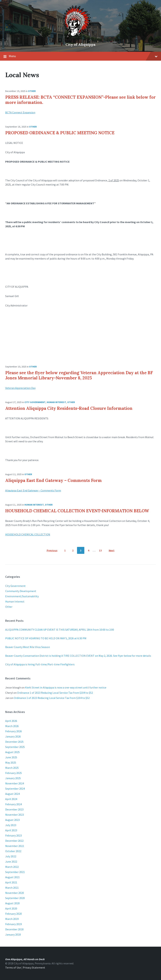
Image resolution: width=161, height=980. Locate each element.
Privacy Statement (34, 967)
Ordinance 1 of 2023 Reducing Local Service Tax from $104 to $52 (55, 693)
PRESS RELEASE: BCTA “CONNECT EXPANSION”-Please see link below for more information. (80, 100)
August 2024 (12, 794)
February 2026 (14, 731)
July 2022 (11, 856)
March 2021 (12, 888)
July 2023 (11, 825)
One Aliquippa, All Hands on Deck (25, 959)
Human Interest (56, 402)
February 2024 (14, 804)
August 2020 (12, 903)
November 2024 (15, 783)
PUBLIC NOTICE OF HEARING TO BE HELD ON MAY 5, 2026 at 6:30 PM (46, 638)
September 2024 (15, 789)
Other (32, 91)
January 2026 (13, 736)
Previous (52, 550)
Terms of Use (13, 967)
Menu (83, 56)
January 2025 (13, 778)
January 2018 (13, 934)
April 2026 (11, 721)
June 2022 (11, 862)
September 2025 (15, 747)
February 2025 (14, 773)
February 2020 (14, 914)
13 (100, 550)
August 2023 (12, 820)
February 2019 (14, 924)
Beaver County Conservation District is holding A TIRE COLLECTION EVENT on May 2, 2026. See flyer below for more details (78, 656)
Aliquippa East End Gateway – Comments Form (53, 480)
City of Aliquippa (80, 44)
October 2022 (13, 851)
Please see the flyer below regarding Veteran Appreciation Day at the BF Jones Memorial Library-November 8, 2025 (79, 375)
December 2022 (14, 841)
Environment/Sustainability (22, 596)
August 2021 (12, 877)
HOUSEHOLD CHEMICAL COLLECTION (28, 534)
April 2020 (11, 908)
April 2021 (11, 882)
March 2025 (12, 768)
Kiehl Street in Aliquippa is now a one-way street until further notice (66, 687)
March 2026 (12, 726)
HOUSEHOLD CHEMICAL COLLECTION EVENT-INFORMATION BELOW (77, 511)
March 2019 (12, 919)
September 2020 (15, 898)
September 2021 (15, 872)
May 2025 (11, 762)
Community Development (21, 591)
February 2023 (14, 835)
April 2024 (11, 799)
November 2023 (15, 815)
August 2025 (12, 752)
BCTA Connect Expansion (20, 112)
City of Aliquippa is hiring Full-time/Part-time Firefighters (40, 664)
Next (112, 550)
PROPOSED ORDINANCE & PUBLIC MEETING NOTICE (60, 133)
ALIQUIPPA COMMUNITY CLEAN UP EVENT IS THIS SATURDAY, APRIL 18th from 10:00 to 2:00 (60, 630)
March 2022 (12, 867)
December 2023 (14, 809)
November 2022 (15, 846)
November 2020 (15, 893)
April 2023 (11, 830)
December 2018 (14, 929)
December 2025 (14, 742)
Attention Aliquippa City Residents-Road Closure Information (69, 408)
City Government (35, 402)
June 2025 (11, 757)
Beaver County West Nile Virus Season (28, 647)
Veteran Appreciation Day (20, 388)
